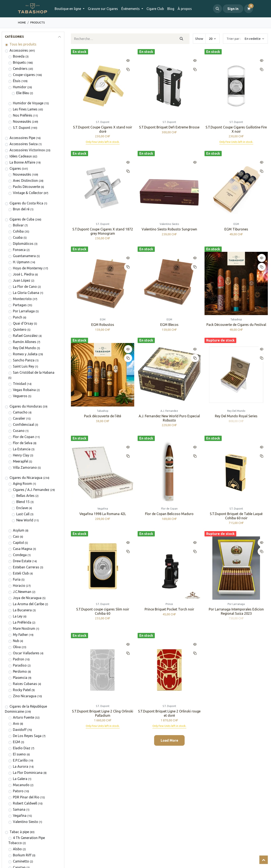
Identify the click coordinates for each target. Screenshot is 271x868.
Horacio (19, 586)
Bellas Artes (25, 496)
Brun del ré (21, 209)
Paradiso (20, 665)
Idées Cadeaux (21, 156)
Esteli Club (21, 573)
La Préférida (22, 622)
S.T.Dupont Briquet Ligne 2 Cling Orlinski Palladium (103, 713)
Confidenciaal (24, 424)
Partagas (20, 305)
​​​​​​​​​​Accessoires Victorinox (27, 150)
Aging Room (22, 484)
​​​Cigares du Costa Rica (26, 203)
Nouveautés (22, 121)
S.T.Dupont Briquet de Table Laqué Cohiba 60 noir (236, 516)
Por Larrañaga (24, 311)
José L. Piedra (23, 274)
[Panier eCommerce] (249, 9)
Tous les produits (23, 44)
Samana (19, 809)
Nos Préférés (23, 115)
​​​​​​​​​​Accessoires (19, 50)
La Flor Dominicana (28, 773)
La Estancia (22, 449)
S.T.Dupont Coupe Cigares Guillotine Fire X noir (236, 129)
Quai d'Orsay (23, 323)
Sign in (233, 9)
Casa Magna (22, 549)
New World (25, 520)
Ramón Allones (25, 342)
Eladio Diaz (22, 748)
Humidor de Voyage (28, 103)
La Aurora (21, 766)
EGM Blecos (169, 325)
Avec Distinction (25, 180)
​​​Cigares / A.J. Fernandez (31, 490)
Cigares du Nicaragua (26, 478)
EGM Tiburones (236, 229)
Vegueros (20, 396)
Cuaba (18, 237)
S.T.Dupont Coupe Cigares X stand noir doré (103, 129)
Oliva (17, 647)
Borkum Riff (22, 855)
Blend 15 (23, 502)
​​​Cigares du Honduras (26, 406)
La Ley (18, 616)
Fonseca (19, 250)
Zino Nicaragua (25, 696)
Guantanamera (24, 256)
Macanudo (21, 785)
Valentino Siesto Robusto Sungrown (169, 229)
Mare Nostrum (24, 628)
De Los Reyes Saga (27, 736)
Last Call (23, 514)
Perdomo (20, 671)
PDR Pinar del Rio (26, 797)
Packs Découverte (26, 187)
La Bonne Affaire (22, 162)
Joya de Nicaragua (27, 598)
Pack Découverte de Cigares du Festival (236, 325)
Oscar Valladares (26, 653)
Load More (169, 740)
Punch (18, 317)
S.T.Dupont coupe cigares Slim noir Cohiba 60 (103, 611)
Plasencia (20, 678)
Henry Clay (21, 455)
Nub (16, 641)
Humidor (20, 87)
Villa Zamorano (25, 467)
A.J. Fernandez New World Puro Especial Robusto (169, 418)
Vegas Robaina (24, 390)
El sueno (19, 754)
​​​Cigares (15, 168)
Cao (16, 536)
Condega (20, 555)
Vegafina (20, 816)
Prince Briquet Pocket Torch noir (169, 609)
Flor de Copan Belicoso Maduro (169, 514)
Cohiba (18, 231)
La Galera (20, 779)
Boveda (19, 56)
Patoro (18, 791)
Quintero (20, 329)
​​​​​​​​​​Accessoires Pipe (22, 138)
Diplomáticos (23, 244)
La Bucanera (22, 610)
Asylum (19, 530)
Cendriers (20, 69)
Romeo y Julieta (25, 354)
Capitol (18, 543)
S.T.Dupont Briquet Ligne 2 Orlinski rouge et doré (169, 713)
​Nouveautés (22, 174)
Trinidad (19, 384)
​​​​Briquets (19, 62)
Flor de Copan (24, 437)
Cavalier (19, 418)
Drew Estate (22, 561)
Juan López (22, 280)
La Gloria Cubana (26, 293)
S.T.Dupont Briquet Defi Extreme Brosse (169, 127)
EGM (17, 742)
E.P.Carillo (20, 760)
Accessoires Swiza (24, 144)
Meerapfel (21, 461)
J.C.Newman (22, 592)
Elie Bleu (23, 93)
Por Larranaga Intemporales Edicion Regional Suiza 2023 (236, 611)
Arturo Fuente (24, 717)
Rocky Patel (22, 690)
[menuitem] (103, 9)
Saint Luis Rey (24, 366)
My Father (20, 635)
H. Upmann (21, 262)
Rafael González (25, 336)
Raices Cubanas (25, 684)
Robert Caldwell (25, 803)
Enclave (22, 508)
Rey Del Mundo (24, 348)
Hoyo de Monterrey (28, 268)
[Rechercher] (181, 39)
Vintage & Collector (28, 193)
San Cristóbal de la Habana (34, 372)
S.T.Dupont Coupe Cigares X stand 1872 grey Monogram (103, 231)
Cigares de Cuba (22, 219)
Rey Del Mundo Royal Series (236, 416)
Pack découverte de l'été (103, 416)
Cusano (19, 431)
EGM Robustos (103, 325)
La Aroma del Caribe (28, 604)
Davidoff (20, 730)
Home (22, 22)
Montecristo (22, 299)
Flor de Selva (23, 443)
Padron (19, 659)
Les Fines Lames (25, 109)
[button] (217, 9)
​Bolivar (18, 225)
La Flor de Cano (25, 287)
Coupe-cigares (24, 75)
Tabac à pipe (19, 832)
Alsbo (17, 849)
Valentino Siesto (26, 822)
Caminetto (21, 861)
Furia (17, 579)
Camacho (20, 412)
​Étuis (17, 81)
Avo (16, 723)
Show (199, 39)
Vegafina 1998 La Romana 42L (103, 514)
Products (38, 22)
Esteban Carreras (26, 567)
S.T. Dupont (22, 128)
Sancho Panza (24, 360)
